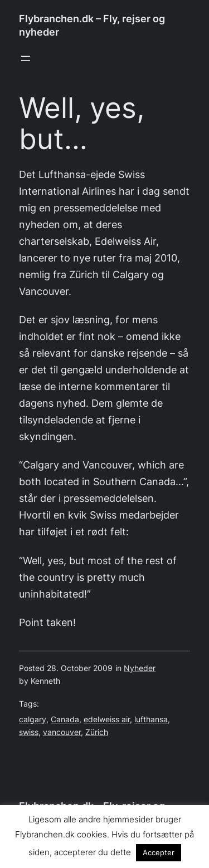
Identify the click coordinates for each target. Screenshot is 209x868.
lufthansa (151, 719)
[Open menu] (26, 58)
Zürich (97, 732)
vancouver (62, 732)
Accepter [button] (159, 852)
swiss (29, 732)
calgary (33, 719)
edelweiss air (107, 719)
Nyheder (140, 668)
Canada (65, 719)
